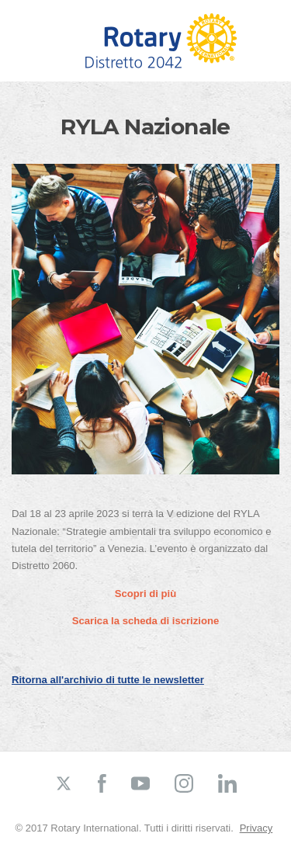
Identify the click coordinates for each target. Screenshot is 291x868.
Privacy (256, 828)
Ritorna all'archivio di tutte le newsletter (108, 680)
